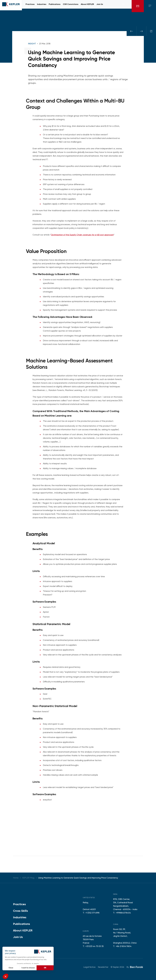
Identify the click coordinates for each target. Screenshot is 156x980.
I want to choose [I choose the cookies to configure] (28, 968)
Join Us (18, 937)
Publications (22, 924)
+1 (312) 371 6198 (92, 913)
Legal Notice (89, 967)
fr (127, 6)
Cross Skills (20, 911)
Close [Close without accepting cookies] (11, 968)
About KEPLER (23, 930)
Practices (19, 904)
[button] (5, 976)
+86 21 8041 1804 (124, 946)
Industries (20, 917)
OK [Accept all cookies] (45, 968)
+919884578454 (123, 913)
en (123, 6)
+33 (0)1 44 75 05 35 (95, 946)
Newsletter (103, 967)
